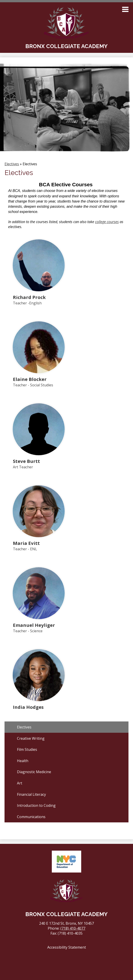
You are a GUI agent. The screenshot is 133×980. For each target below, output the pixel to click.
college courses (107, 222)
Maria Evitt (26, 543)
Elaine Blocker (30, 379)
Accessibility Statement (67, 947)
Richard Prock (29, 297)
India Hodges (28, 707)
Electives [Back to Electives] (12, 164)
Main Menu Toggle (125, 9)
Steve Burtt (26, 461)
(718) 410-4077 (73, 928)
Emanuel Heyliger (34, 625)
